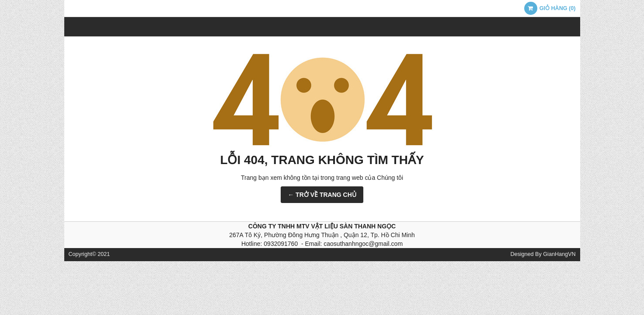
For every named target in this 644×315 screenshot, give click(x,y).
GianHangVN (559, 254)
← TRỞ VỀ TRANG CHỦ (322, 195)
